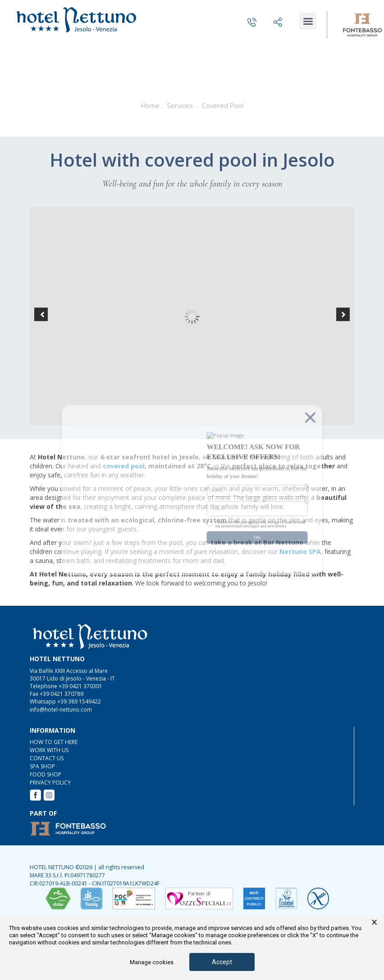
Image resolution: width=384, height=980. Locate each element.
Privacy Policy (50, 783)
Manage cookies (152, 962)
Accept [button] (222, 962)
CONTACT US (47, 758)
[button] (41, 314)
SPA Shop (42, 766)
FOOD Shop (46, 774)
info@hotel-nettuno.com (61, 710)
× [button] (374, 922)
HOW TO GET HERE (54, 742)
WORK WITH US (49, 750)
